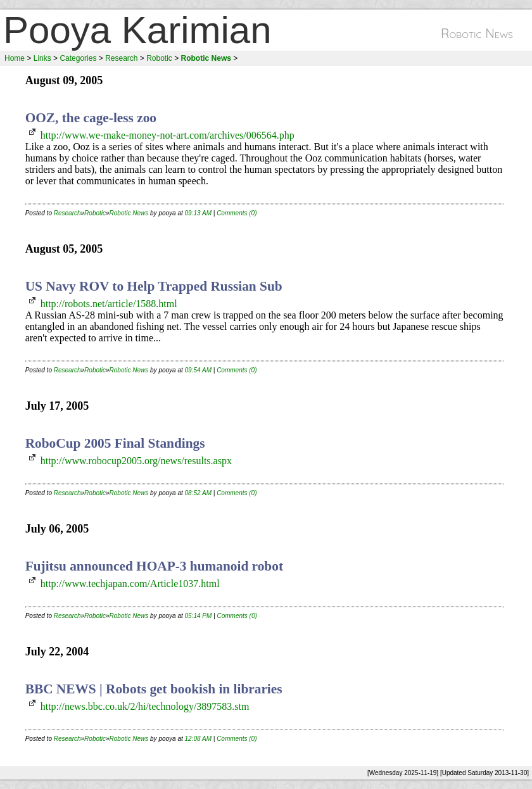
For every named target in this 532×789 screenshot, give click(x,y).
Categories (78, 58)
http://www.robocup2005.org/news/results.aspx (136, 461)
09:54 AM (198, 370)
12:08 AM (198, 739)
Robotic (159, 58)
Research (121, 58)
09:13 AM (198, 213)
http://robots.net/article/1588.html (109, 304)
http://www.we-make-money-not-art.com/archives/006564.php (168, 135)
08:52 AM (198, 493)
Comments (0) (237, 213)
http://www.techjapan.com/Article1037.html (130, 584)
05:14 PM (199, 616)
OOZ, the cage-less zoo (91, 118)
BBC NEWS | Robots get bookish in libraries (154, 689)
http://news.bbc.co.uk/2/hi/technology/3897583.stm (145, 706)
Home (15, 58)
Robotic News (129, 213)
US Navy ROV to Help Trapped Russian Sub (154, 286)
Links (42, 58)
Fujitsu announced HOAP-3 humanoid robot (154, 566)
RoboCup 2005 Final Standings (115, 443)
